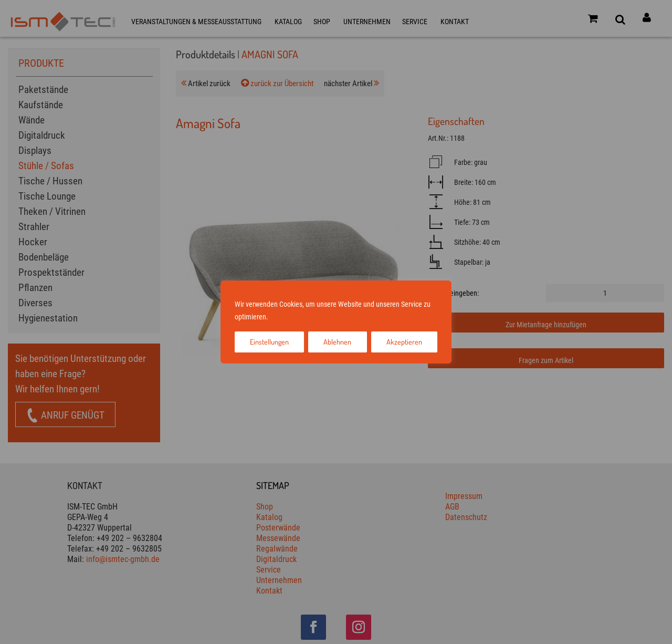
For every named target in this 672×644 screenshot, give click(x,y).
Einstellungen (269, 342)
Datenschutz (323, 317)
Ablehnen (337, 342)
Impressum (286, 317)
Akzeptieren (404, 342)
